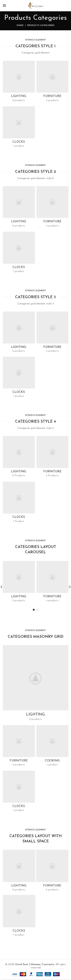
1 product (19, 271)
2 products (19, 226)
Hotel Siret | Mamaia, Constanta (35, 964)
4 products (52, 226)
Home (20, 26)
